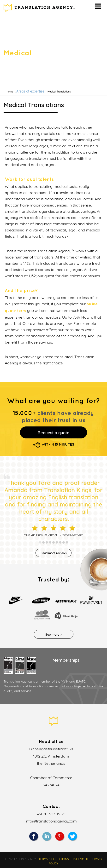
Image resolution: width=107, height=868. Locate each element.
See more (53, 634)
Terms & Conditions (54, 859)
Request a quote (53, 433)
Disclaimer (80, 859)
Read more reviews (54, 553)
